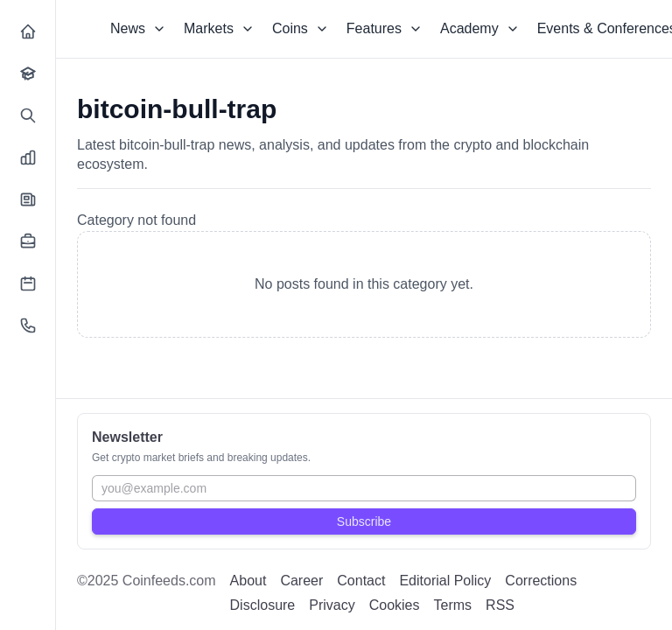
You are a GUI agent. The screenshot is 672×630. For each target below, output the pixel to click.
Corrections (541, 581)
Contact (361, 581)
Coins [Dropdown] (301, 28)
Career (301, 581)
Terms (453, 605)
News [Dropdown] (138, 28)
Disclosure (263, 605)
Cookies (395, 605)
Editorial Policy (445, 581)
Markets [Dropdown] (219, 28)
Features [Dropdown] (385, 28)
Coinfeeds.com (169, 581)
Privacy (332, 605)
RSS (500, 605)
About (248, 581)
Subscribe (364, 521)
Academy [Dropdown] (480, 28)
